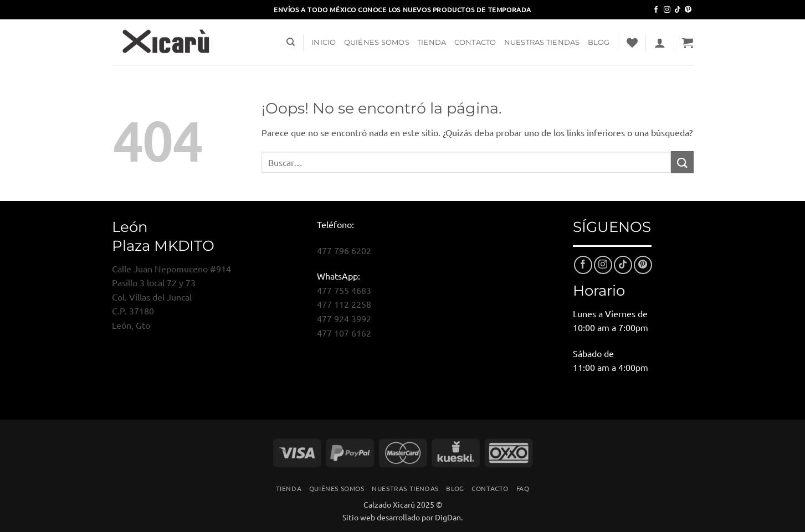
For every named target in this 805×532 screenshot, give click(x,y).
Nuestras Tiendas (542, 42)
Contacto (475, 42)
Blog (599, 42)
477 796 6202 (344, 250)
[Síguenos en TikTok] (678, 10)
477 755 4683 (344, 290)
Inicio (324, 42)
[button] (660, 43)
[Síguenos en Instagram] (667, 10)
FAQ (523, 488)
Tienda (432, 42)
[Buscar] (291, 42)
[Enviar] (682, 162)
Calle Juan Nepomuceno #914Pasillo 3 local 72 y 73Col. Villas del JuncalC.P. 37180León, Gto (171, 297)
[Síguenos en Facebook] (656, 10)
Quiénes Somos (377, 42)
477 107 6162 (344, 333)
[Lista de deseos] (632, 43)
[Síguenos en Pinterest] (688, 10)
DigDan (448, 517)
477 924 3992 (344, 318)
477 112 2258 (344, 304)
